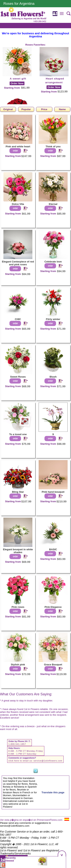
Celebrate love (53, 262)
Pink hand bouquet (53, 492)
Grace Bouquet (53, 665)
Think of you (53, 146)
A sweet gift (18, 79)
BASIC (53, 549)
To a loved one (18, 434)
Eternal (53, 204)
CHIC (18, 319)
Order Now (17, 83)
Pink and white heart (18, 146)
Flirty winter (53, 319)
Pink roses (18, 607)
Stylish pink (18, 665)
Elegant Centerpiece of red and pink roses (18, 263)
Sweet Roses (18, 377)
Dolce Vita (18, 204)
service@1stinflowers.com (48, 761)
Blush (53, 377)
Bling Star (18, 492)
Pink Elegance (53, 607)
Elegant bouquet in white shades (18, 551)
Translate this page (53, 792)
